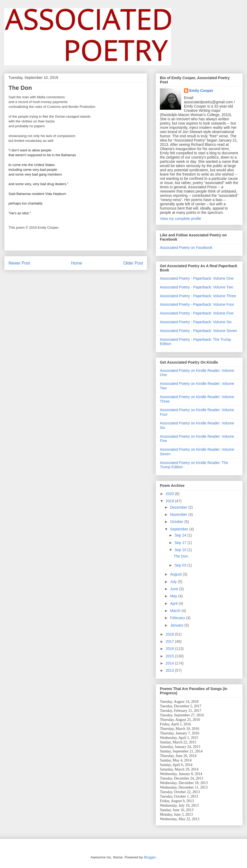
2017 (170, 641)
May (174, 596)
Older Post (133, 263)
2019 (170, 501)
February (178, 618)
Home (77, 263)
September (180, 529)
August (176, 574)
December (179, 507)
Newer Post (19, 263)
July (174, 582)
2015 (170, 656)
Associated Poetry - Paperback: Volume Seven (198, 331)
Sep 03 (181, 565)
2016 (170, 649)
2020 (170, 494)
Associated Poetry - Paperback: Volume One (197, 278)
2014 (170, 663)
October (177, 522)
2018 (170, 634)
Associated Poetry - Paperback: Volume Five (197, 313)
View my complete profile (180, 219)
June (174, 589)
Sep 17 (181, 543)
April (174, 603)
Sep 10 (181, 550)
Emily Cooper (201, 91)
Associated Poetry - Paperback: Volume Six (196, 322)
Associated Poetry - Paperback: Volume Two (197, 287)
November (179, 514)
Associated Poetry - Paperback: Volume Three (198, 296)
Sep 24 (181, 535)
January (177, 625)
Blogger (150, 857)
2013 (170, 670)
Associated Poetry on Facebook (186, 248)
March (176, 611)
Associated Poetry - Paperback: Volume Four (197, 304)
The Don (181, 556)
